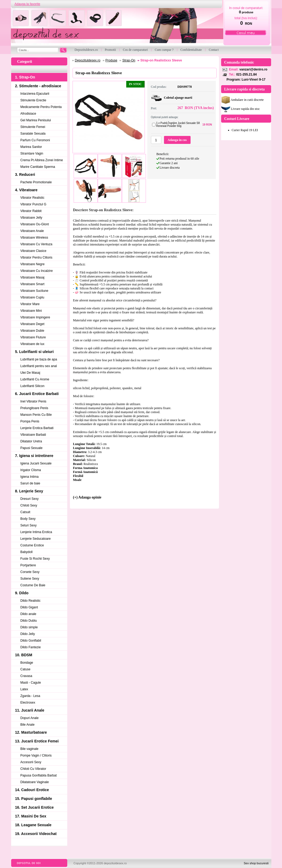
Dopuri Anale (30, 718)
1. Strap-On (25, 77)
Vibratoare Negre (33, 264)
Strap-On (129, 60)
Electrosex (28, 703)
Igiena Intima (30, 477)
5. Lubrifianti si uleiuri (34, 352)
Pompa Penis (30, 421)
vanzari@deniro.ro (253, 69)
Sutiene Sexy (30, 579)
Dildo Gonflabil (31, 641)
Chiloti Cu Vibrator (33, 769)
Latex (24, 689)
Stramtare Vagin (32, 153)
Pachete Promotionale (36, 182)
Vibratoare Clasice (33, 251)
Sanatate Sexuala (33, 134)
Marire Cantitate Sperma (38, 167)
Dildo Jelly (28, 634)
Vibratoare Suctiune (34, 291)
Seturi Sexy (29, 525)
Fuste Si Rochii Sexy (35, 559)
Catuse (26, 669)
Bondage (27, 663)
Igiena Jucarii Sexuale (36, 463)
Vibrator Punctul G (33, 204)
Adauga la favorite (28, 4)
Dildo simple (29, 627)
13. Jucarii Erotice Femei (37, 741)
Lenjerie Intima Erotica (36, 532)
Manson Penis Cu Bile (36, 415)
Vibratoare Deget (33, 324)
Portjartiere (28, 565)
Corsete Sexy (30, 572)
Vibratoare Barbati (33, 435)
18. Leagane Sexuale (33, 825)
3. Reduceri (25, 175)
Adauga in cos (177, 140)
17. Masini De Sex (31, 816)
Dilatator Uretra (31, 441)
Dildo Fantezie (31, 647)
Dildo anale (28, 614)
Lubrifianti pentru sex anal (39, 366)
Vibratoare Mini (31, 311)
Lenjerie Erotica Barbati (37, 428)
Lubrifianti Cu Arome (35, 379)
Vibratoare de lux (33, 344)
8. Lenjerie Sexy (29, 491)
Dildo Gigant (29, 607)
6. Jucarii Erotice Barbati (37, 394)
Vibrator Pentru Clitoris (37, 258)
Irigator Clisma (31, 470)
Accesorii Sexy (31, 762)
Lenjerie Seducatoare (36, 539)
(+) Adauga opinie (87, 497)
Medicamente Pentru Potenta (41, 107)
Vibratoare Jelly (31, 218)
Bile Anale (28, 725)
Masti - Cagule (31, 683)
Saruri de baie (30, 483)
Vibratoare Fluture (33, 337)
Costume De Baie (33, 585)
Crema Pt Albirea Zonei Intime (42, 160)
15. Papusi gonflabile (34, 799)
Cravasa (26, 676)
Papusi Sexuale (31, 448)
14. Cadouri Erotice (32, 790)
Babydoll (27, 552)
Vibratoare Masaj (33, 277)
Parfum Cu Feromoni (35, 140)
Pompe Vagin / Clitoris (36, 755)
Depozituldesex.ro (88, 60)
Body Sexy (28, 519)
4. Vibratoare (26, 190)
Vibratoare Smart (33, 284)
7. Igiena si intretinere (34, 456)
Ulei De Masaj (30, 373)
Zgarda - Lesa (30, 696)
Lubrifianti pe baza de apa (39, 359)
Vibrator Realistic (32, 198)
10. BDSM (24, 655)
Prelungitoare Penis (34, 408)
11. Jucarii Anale (30, 710)
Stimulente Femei (33, 127)
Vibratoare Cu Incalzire (37, 271)
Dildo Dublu (29, 621)
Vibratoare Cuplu (32, 297)
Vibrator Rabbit (31, 211)
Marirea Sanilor (31, 147)
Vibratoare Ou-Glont (35, 224)
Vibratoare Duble (32, 331)
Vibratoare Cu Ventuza (37, 244)
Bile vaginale (30, 749)
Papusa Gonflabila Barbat (39, 775)
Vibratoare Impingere (35, 317)
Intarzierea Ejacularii (35, 94)
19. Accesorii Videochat (36, 834)
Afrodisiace (28, 114)
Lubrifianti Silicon (33, 386)
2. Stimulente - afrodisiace (38, 86)
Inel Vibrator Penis (33, 401)
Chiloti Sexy (29, 505)
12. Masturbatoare (31, 732)
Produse (111, 60)
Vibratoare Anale (32, 231)
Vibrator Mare (30, 304)
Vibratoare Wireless (34, 238)
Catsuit (25, 512)
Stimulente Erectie (33, 100)
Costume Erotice (32, 545)
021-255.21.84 (247, 74)
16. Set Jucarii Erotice (35, 807)
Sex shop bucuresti (256, 863)
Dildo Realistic (31, 601)
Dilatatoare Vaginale (35, 782)
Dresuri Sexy (30, 499)
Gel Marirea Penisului (36, 120)
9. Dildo (22, 593)
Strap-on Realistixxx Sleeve (161, 60)
